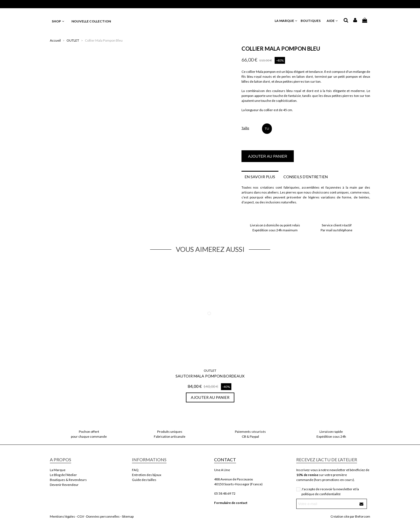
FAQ (135, 470)
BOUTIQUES (312, 21)
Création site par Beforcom (350, 516)
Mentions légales (62, 516)
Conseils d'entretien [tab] (306, 177)
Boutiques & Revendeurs (68, 480)
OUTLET (210, 370)
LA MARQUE (286, 21)
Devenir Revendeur (64, 485)
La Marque (58, 470)
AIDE (333, 21)
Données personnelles (103, 516)
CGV (81, 516)
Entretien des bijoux (147, 475)
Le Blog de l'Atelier (63, 475)
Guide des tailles (144, 480)
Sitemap (128, 516)
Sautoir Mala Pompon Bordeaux (210, 376)
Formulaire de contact (231, 503)
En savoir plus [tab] (260, 177)
